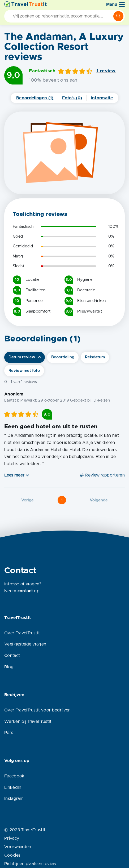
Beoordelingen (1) (35, 98)
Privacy (12, 838)
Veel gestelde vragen (25, 644)
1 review (106, 71)
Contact (12, 656)
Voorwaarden (18, 847)
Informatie (102, 98)
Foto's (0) (72, 98)
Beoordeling (63, 357)
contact (25, 591)
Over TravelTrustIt (22, 633)
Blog (9, 667)
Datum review (22, 357)
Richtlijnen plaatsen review (30, 864)
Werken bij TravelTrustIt (28, 722)
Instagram (14, 799)
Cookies (12, 855)
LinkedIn (13, 787)
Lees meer (14, 475)
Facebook (14, 776)
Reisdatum (95, 357)
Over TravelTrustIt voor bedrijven (38, 710)
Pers (9, 733)
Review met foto (24, 371)
